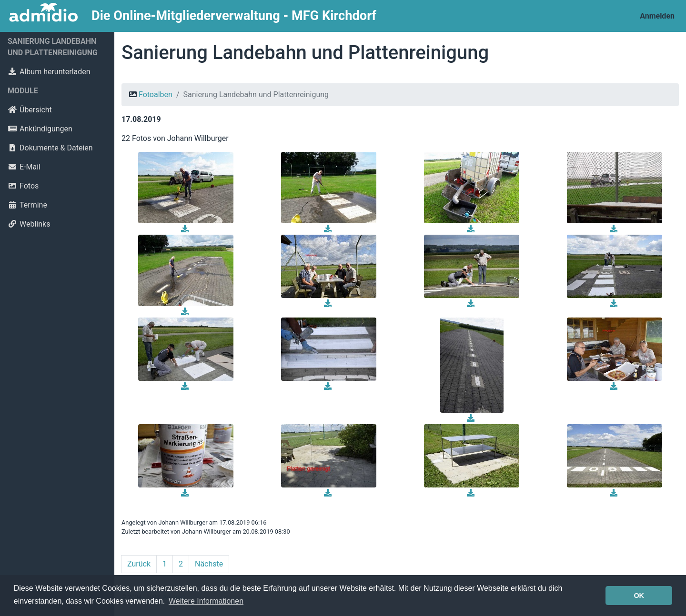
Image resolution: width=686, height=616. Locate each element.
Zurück (139, 564)
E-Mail (24, 167)
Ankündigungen (40, 129)
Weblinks (29, 224)
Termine (27, 205)
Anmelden (657, 16)
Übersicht (30, 110)
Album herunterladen (49, 72)
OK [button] (639, 596)
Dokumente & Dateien (50, 148)
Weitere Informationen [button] (206, 601)
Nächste (209, 564)
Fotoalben (156, 94)
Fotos (23, 186)
